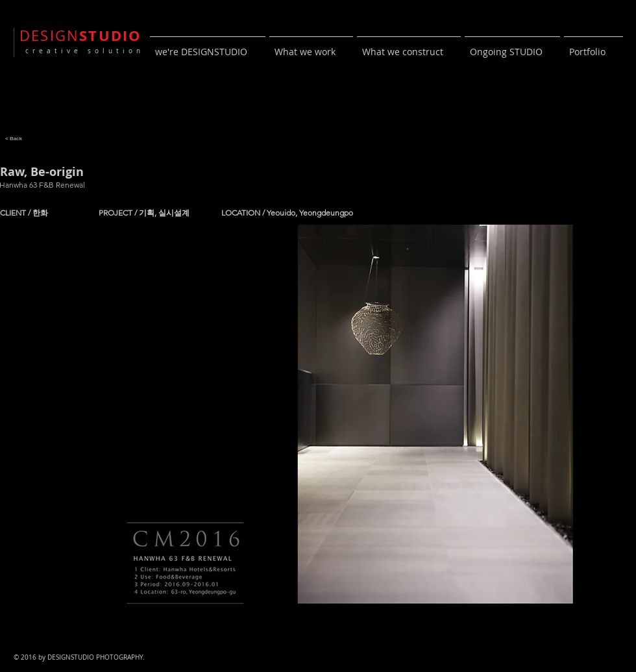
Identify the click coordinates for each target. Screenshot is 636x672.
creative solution (82, 51)
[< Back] (14, 138)
